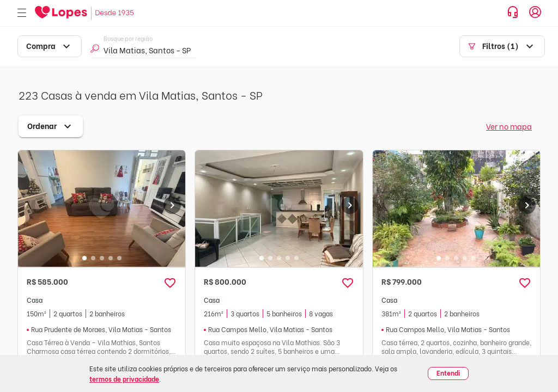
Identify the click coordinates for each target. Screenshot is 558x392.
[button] (170, 283)
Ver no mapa (509, 126)
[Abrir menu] (22, 13)
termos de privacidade (124, 379)
